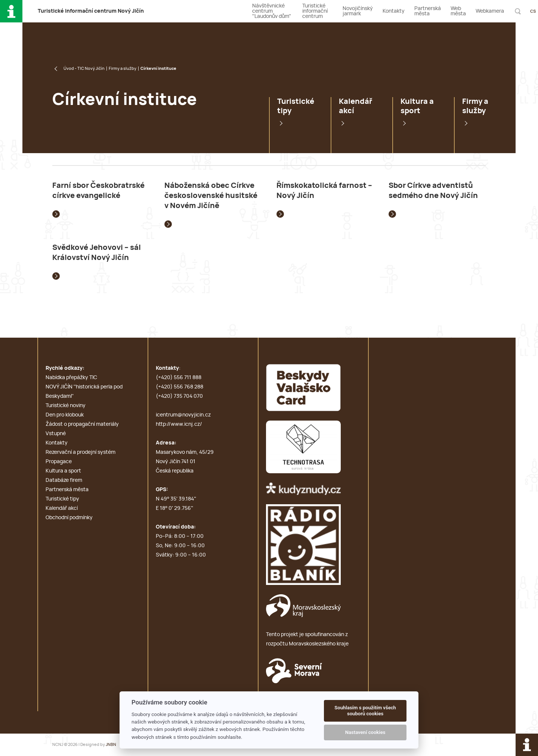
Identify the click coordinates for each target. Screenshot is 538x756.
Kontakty (394, 11)
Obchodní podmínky (69, 518)
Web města (458, 11)
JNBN (111, 745)
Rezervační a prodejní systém (81, 452)
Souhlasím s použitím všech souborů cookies (365, 711)
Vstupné (56, 434)
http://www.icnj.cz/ (179, 424)
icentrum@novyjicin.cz (183, 415)
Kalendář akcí (355, 106)
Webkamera (490, 11)
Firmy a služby (123, 69)
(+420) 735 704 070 (179, 396)
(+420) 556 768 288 (180, 387)
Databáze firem (64, 480)
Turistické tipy (296, 106)
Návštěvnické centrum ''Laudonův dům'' (272, 11)
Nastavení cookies (365, 732)
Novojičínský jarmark (358, 11)
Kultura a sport (417, 106)
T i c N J (91, 11)
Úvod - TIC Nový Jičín (84, 69)
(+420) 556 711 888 (179, 378)
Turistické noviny (66, 406)
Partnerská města (428, 11)
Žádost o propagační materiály (82, 424)
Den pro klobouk (65, 415)
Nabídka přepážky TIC (71, 378)
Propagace (59, 462)
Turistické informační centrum (315, 11)
